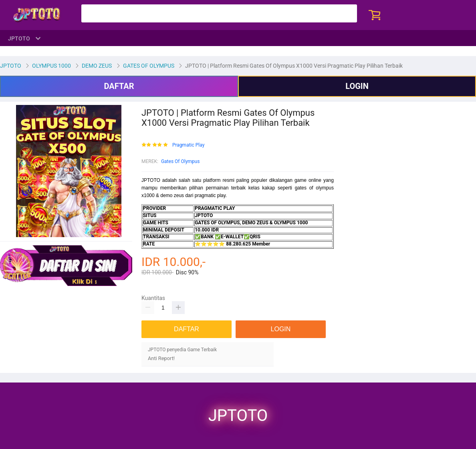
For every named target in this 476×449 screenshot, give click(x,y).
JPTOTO (238, 416)
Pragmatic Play (188, 145)
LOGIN (357, 86)
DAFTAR (119, 86)
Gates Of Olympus (181, 161)
